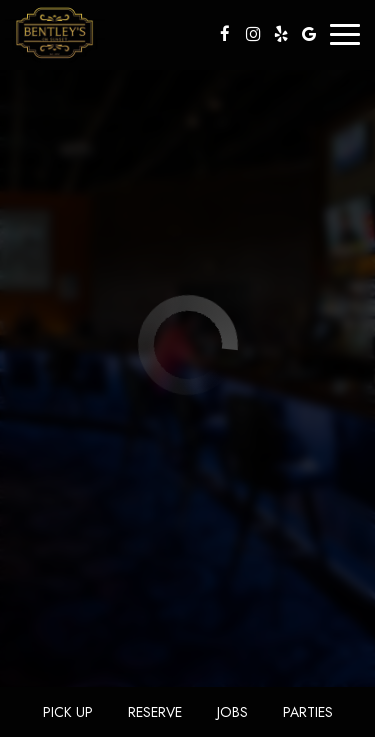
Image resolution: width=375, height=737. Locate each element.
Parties (308, 712)
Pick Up (68, 712)
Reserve (155, 712)
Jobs (232, 712)
